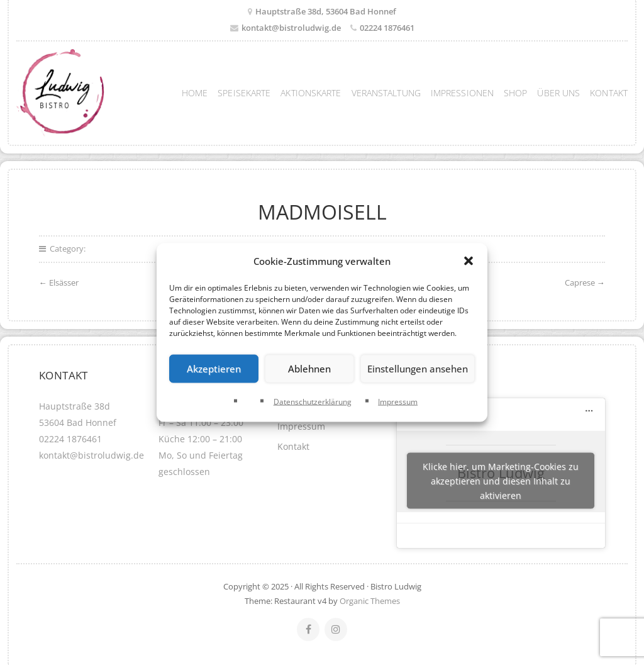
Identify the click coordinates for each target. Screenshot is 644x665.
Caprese (580, 282)
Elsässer (64, 282)
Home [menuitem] (195, 93)
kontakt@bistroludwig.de (291, 28)
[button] (469, 261)
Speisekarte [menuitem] (244, 93)
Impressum (398, 401)
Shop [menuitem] (515, 93)
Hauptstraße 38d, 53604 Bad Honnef (326, 11)
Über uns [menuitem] (558, 93)
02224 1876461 (387, 28)
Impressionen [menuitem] (462, 93)
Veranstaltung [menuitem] (386, 93)
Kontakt (293, 446)
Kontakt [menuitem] (609, 93)
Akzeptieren (214, 369)
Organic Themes (370, 601)
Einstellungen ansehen (418, 369)
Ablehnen (309, 369)
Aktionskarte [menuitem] (311, 93)
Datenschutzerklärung (313, 401)
